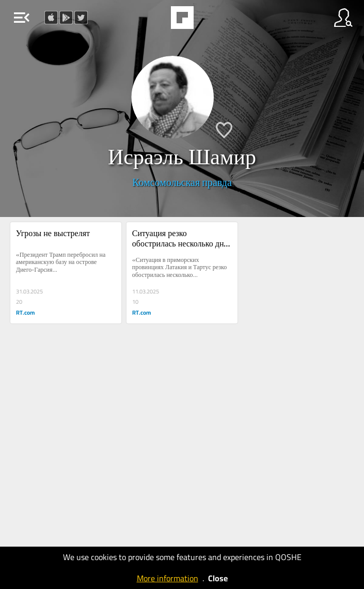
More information (168, 578)
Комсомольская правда (182, 182)
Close (218, 578)
